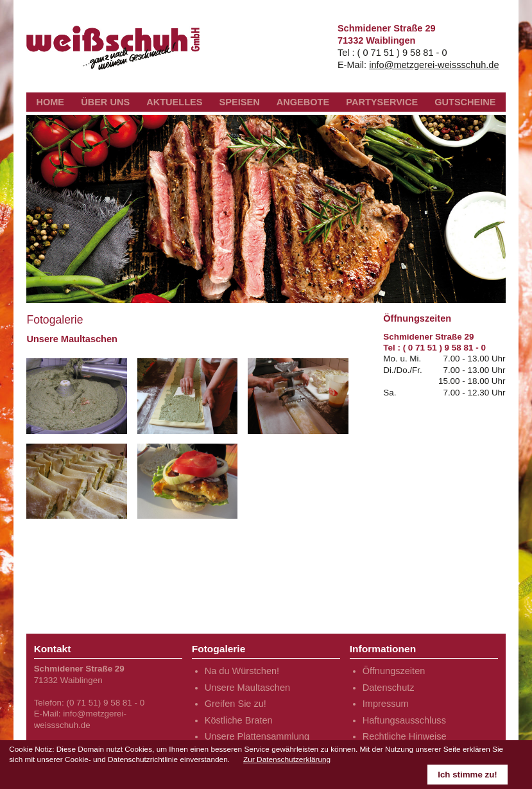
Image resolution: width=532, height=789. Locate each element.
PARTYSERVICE (382, 102)
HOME (50, 102)
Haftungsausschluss (404, 720)
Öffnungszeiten (394, 671)
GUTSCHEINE (465, 102)
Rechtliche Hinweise (405, 736)
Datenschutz (389, 688)
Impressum (386, 704)
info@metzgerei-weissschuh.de (434, 65)
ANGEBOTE (303, 102)
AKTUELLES (174, 102)
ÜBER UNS (105, 102)
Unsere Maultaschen (247, 688)
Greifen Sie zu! (236, 704)
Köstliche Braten (239, 720)
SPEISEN (240, 102)
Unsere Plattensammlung (257, 736)
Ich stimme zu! (468, 775)
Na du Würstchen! (242, 671)
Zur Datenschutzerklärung (287, 759)
